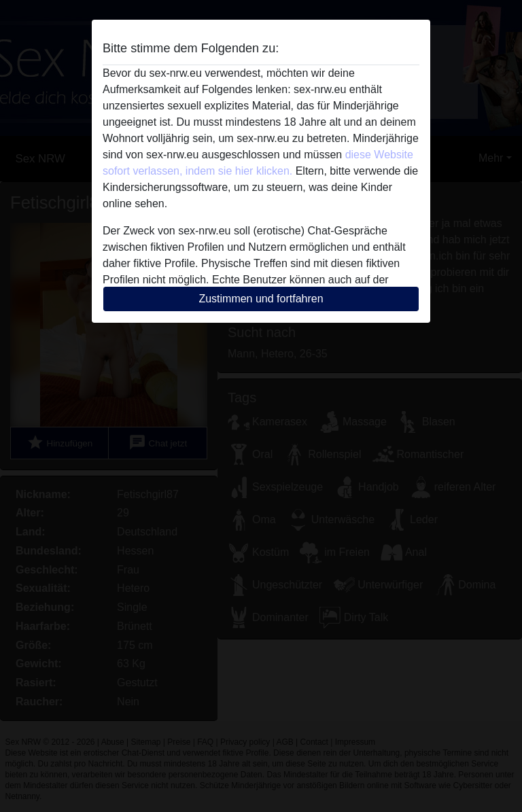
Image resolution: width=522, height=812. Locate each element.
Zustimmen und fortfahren (261, 299)
